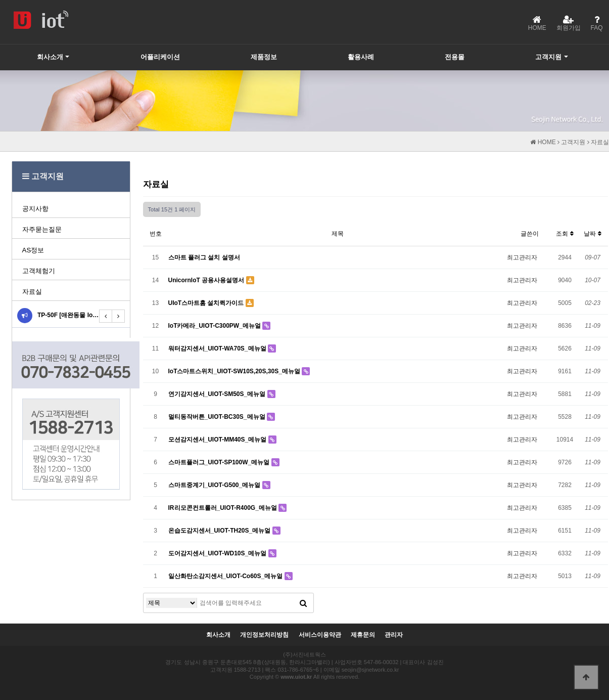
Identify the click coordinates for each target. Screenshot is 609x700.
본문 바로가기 (0, 0)
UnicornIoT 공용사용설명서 (207, 280)
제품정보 (264, 57)
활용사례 (361, 57)
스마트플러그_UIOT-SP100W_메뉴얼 (220, 462)
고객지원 (548, 57)
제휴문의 (363, 635)
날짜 (592, 234)
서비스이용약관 (320, 635)
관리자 (394, 635)
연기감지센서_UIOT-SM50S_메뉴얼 (218, 394)
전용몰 (455, 57)
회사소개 (50, 57)
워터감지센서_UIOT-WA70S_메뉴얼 (218, 348)
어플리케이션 (160, 57)
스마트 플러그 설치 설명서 (204, 257)
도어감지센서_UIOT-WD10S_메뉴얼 (218, 553)
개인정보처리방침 (264, 635)
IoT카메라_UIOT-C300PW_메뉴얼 (216, 326)
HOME (543, 142)
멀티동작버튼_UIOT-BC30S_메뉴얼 (218, 417)
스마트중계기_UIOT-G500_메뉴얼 (215, 485)
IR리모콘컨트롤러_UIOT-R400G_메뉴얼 (224, 508)
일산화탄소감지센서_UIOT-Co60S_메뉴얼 (226, 576)
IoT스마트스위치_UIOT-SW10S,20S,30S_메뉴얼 (235, 371)
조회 (565, 234)
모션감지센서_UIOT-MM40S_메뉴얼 (218, 440)
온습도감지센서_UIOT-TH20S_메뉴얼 (220, 531)
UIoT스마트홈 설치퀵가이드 (207, 303)
